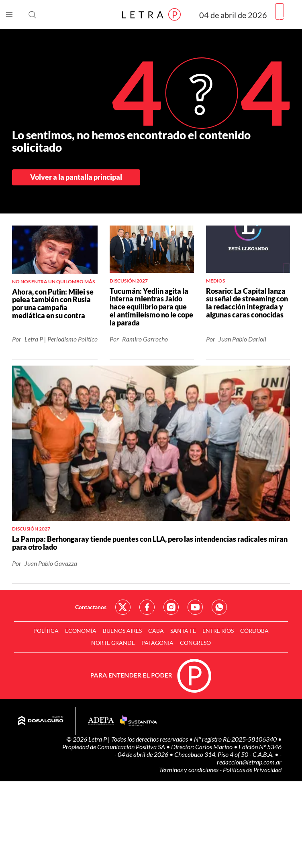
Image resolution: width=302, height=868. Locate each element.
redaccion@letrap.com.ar (249, 762)
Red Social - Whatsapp (219, 607)
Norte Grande (113, 643)
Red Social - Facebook (147, 607)
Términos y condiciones (189, 769)
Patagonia (157, 643)
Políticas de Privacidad (252, 769)
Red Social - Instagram (171, 607)
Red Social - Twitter (123, 607)
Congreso (195, 643)
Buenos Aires (122, 631)
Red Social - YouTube (195, 607)
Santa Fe (183, 631)
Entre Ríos (218, 631)
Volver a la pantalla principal (76, 177)
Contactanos (91, 607)
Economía (81, 631)
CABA (156, 631)
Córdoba (254, 631)
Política (46, 631)
